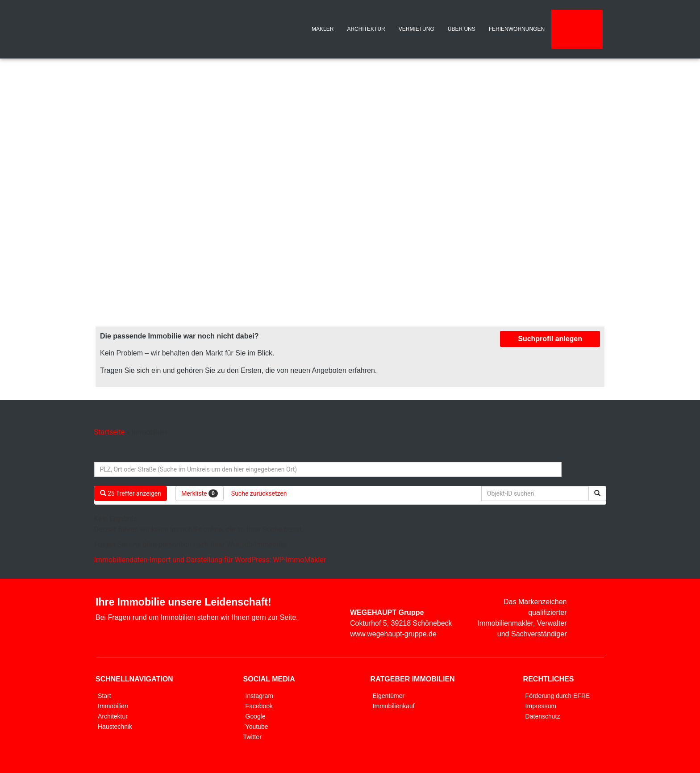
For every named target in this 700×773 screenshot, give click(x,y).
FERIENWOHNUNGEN (517, 29)
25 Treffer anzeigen (131, 493)
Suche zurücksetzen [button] (259, 493)
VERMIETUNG (417, 29)
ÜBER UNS (462, 29)
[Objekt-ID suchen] (537, 493)
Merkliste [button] (200, 493)
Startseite (110, 432)
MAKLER (323, 29)
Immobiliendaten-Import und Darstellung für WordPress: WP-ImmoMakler (210, 560)
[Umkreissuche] (328, 469)
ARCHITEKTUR (366, 29)
